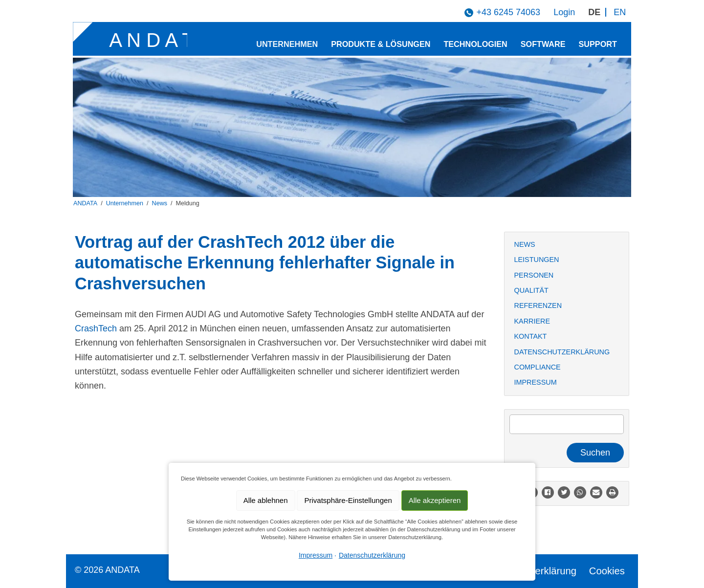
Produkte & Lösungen (381, 44)
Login (564, 12)
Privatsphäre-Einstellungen (348, 500)
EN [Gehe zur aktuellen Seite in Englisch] (620, 12)
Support (598, 44)
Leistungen (537, 260)
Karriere (532, 321)
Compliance (538, 367)
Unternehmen (287, 44)
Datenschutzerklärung (562, 352)
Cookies (607, 571)
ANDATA (85, 203)
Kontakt (531, 336)
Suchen (595, 453)
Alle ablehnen (266, 500)
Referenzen (538, 305)
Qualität (531, 290)
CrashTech (96, 328)
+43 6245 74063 (508, 12)
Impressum (536, 382)
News (160, 203)
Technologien (475, 44)
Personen (534, 275)
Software (543, 44)
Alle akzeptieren (435, 500)
